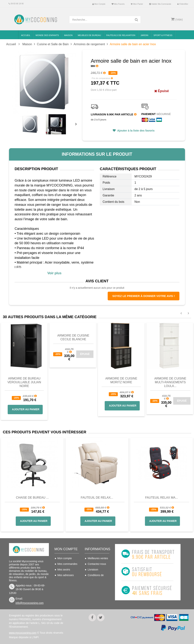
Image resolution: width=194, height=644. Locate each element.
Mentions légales (97, 591)
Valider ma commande (160, 4)
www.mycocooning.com (23, 633)
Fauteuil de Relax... (97, 498)
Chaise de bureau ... (32, 498)
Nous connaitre (96, 585)
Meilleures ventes (98, 558)
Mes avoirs (64, 570)
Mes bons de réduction (65, 589)
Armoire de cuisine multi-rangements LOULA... (170, 382)
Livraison (93, 570)
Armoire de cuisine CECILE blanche (73, 337)
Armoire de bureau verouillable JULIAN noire (24, 382)
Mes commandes (68, 564)
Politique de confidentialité (96, 599)
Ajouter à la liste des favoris (135, 130)
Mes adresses (66, 575)
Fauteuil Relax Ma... (162, 498)
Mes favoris (118, 4)
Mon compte (99, 4)
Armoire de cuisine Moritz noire (121, 380)
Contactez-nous (97, 564)
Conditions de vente (96, 577)
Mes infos (63, 581)
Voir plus (54, 273)
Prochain (77, 127)
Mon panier (137, 4)
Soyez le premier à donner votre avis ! (144, 296)
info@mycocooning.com (30, 603)
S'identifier (183, 4)
